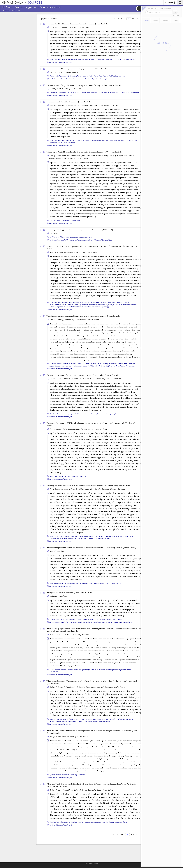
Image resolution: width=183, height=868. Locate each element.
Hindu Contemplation (103, 79)
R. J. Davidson (84, 27)
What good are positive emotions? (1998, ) (69, 593)
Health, (92, 619)
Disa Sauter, (90, 379)
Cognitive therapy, (78, 536)
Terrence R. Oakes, (88, 429)
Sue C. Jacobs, (130, 155)
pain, (78, 538)
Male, (99, 59)
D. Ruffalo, (64, 27)
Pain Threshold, (99, 538)
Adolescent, (54, 59)
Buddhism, (54, 237)
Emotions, (81, 59)
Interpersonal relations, (98, 140)
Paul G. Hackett (72, 72)
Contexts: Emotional (73, 220)
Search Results (16, 10)
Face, (103, 536)
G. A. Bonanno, (56, 635)
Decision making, (99, 302)
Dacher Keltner (93, 320)
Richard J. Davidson (90, 252)
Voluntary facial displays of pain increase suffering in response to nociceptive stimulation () (88, 485)
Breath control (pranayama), (60, 76)
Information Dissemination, (118, 364)
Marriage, (102, 670)
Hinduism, (73, 76)
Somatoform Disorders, (123, 670)
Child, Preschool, (64, 92)
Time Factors (130, 59)
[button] (180, 2)
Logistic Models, (55, 366)
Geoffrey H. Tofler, (117, 155)
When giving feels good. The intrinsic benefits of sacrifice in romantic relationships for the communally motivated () (92, 682)
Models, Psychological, (118, 719)
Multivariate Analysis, (80, 366)
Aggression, (54, 92)
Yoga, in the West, (109, 76)
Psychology (88, 237)
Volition (108, 538)
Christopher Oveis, (84, 687)
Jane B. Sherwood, (89, 155)
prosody (85, 476)
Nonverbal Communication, (128, 140)
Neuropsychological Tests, (58, 538)
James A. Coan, (70, 489)
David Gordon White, (58, 72)
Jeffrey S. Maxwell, (57, 252)
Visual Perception (69, 143)
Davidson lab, (73, 59)
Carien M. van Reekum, (71, 429)
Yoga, (100, 76)
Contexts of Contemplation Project (61, 62)
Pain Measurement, (87, 538)
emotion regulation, (102, 822)
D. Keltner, (66, 635)
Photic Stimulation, (108, 59)
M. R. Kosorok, (65, 89)
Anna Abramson (117, 379)
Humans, (94, 59)
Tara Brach (54, 233)
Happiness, (74, 476)
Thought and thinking (115, 619)
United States (130, 366)
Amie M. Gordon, (107, 687)
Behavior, (68, 536)
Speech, (112, 414)
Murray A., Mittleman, (58, 155)
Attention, (66, 302)
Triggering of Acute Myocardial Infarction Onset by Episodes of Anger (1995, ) (84, 152)
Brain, (52, 476)
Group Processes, (95, 364)
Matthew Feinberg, (57, 320)
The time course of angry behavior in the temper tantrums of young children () (84, 85)
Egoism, (52, 775)
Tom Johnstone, (56, 429)
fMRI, (80, 476)
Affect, (56, 536)
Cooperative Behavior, (69, 364)
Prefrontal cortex (116, 583)
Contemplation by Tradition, (82, 79)
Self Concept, (83, 721)
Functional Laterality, (75, 305)
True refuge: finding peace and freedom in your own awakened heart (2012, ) (80, 230)
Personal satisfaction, (57, 721)
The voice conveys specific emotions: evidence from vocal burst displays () (82, 375)
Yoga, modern (120, 76)
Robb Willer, (70, 320)
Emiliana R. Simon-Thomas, (60, 379)
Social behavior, (93, 366)
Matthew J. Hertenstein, (59, 105)
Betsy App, (85, 105)
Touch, (60, 143)
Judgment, (73, 414)
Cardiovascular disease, (58, 220)
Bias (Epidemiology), (76, 302)
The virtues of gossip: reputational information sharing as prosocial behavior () (83, 316)
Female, (88, 59)
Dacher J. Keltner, (78, 379)
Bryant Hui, (96, 687)
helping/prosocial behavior (118, 822)
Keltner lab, (110, 140)
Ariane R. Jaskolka (111, 105)
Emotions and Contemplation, (82, 622)
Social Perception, (103, 414)
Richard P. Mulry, (103, 155)
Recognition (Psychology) (101, 307)
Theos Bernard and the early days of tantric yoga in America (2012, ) (79, 69)
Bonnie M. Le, (68, 790)
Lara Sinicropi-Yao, (103, 379)
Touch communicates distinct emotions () (69, 102)
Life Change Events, (88, 670)
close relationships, (71, 822)
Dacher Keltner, (74, 105)
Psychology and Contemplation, (83, 240)
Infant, (101, 92)
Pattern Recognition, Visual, (59, 307)
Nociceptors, (72, 538)
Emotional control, (75, 619)
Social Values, (121, 366)
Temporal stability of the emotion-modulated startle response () (77, 24)
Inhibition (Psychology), (106, 305)
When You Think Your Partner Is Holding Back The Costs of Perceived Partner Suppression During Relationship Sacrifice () (91, 785)
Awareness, (66, 140)
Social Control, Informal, (107, 366)
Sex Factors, (54, 143)
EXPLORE (171, 3)
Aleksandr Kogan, (57, 687)
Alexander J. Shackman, (73, 252)
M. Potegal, (54, 89)
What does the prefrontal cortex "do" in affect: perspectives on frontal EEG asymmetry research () (91, 548)
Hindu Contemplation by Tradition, (61, 79)
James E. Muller (83, 158)
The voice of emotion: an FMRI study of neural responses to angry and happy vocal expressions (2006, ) (91, 424)
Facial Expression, (56, 305)
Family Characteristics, (71, 719)
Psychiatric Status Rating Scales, (119, 92)
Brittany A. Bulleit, (97, 105)
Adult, (60, 59)
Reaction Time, (87, 307)
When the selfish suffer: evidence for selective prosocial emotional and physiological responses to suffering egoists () (92, 732)
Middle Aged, (111, 670)
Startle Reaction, (120, 59)
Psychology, (103, 619)
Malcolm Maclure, (74, 155)
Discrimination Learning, (114, 302)
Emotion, (69, 237)
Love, (97, 619)
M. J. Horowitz (84, 635)
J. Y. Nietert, (73, 27)
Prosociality (82, 775)
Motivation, (69, 366)
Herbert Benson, (70, 158)
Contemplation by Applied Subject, (61, 240)
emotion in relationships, (86, 822)
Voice (117, 414)
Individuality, (93, 305)
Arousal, (65, 59)
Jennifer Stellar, (81, 320)
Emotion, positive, (62, 619)
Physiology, (74, 775)
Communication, (55, 364)
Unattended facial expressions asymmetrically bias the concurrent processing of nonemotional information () (92, 247)
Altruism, (53, 719)
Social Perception (105, 721)
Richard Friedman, (56, 158)
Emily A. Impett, (70, 687)
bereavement (54, 672)
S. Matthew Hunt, (83, 489)
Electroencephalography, (73, 583)
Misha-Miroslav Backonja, (100, 489)
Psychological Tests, (71, 721)
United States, (93, 76)
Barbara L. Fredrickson (58, 596)
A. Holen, (74, 635)
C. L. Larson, (55, 27)
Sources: (7, 10)
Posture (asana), (83, 76)
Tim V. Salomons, (57, 489)
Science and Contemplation (103, 240)
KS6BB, (82, 237)
